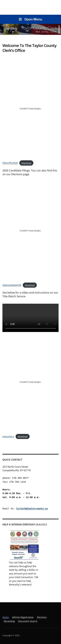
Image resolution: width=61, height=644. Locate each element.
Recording (9, 621)
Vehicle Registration (23, 617)
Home (6, 617)
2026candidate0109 (12, 285)
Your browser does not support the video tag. (30, 318)
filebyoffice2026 (10, 163)
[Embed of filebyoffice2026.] (30, 108)
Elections (42, 617)
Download (26, 163)
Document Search (28, 621)
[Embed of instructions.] (30, 382)
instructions (8, 436)
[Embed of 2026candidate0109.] (30, 231)
